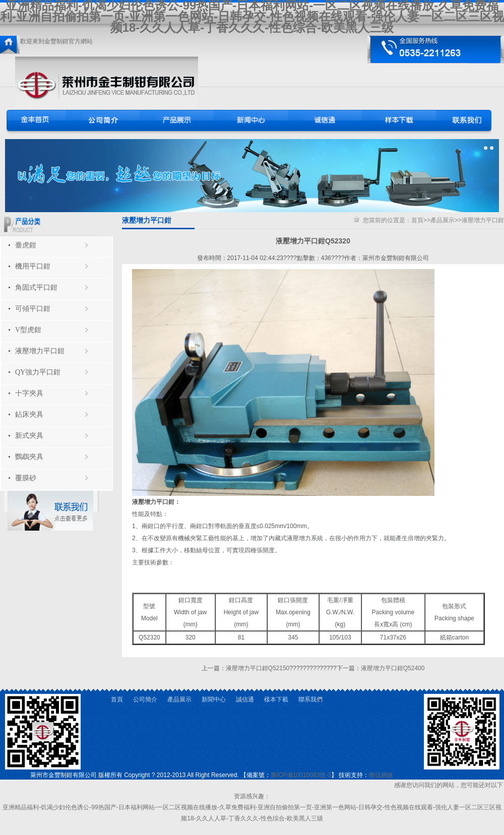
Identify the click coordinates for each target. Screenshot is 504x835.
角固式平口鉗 (36, 287)
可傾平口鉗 (33, 309)
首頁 (417, 220)
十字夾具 (29, 393)
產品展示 (443, 220)
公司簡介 (145, 699)
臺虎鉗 (26, 245)
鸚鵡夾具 (29, 457)
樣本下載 (276, 699)
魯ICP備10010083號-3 (301, 775)
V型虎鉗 (28, 330)
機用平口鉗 (33, 266)
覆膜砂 (26, 478)
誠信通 (245, 699)
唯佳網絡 (381, 775)
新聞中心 (214, 699)
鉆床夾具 (29, 414)
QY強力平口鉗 (38, 372)
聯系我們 (310, 699)
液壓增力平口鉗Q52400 (393, 668)
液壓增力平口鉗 (40, 351)
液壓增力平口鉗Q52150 (258, 668)
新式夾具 (29, 436)
